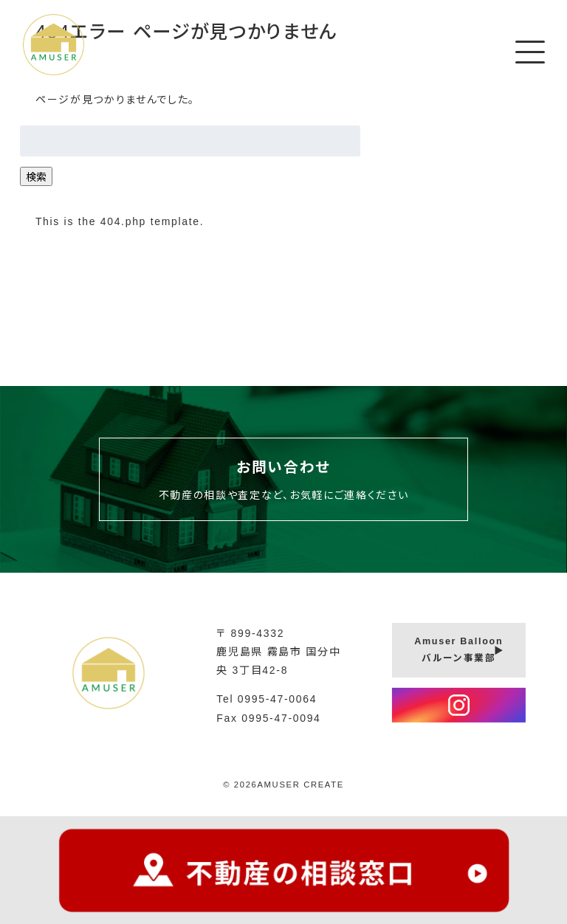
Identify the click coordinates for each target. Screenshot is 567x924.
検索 (36, 177)
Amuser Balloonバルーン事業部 (458, 650)
